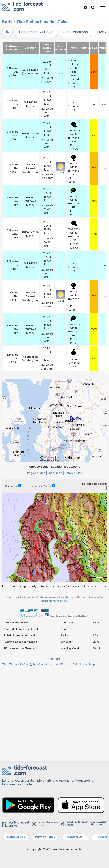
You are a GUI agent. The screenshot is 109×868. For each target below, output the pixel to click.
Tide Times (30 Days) (36, 32)
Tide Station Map (84, 664)
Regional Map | (37, 473)
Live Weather (62, 664)
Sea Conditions (75, 32)
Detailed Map (73, 473)
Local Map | (56, 473)
